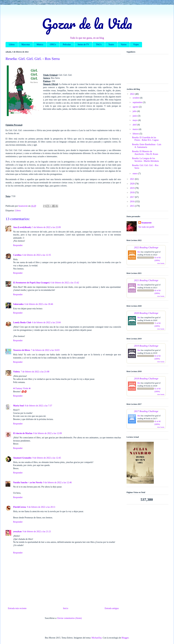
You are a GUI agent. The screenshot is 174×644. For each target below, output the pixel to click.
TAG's (99, 45)
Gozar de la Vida (87, 24)
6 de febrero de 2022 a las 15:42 (65, 283)
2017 (133, 197)
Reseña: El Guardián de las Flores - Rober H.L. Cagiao (145, 139)
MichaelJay (97, 638)
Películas (67, 45)
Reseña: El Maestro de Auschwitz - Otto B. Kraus (145, 153)
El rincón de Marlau (23, 433)
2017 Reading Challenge (146, 411)
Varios (124, 45)
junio (135, 116)
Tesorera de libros (22, 350)
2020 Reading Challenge (146, 313)
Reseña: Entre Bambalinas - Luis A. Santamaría (147, 146)
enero (135, 174)
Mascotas (26, 45)
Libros (12, 45)
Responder (18, 245)
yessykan (17, 532)
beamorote (147, 223)
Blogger (125, 638)
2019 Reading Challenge (146, 346)
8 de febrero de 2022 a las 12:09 (48, 433)
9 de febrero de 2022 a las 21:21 (37, 532)
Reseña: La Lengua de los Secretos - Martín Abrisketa (145, 160)
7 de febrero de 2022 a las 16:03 (45, 350)
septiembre (138, 102)
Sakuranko (18, 304)
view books (161, 263)
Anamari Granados (22, 458)
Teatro (111, 45)
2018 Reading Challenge (146, 378)
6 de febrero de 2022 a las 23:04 (46, 322)
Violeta (16, 372)
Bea (139, 252)
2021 (133, 179)
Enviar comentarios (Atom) (70, 618)
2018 (133, 193)
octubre (136, 98)
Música (40, 45)
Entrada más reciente (17, 608)
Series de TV (83, 45)
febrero (136, 134)
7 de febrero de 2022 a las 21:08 (35, 372)
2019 (133, 188)
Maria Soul (18, 406)
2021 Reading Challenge (146, 280)
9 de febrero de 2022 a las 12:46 (57, 482)
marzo (136, 129)
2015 (133, 206)
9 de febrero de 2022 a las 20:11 (41, 507)
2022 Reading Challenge (146, 247)
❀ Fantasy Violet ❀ (22, 388)
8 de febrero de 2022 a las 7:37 (38, 406)
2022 (133, 94)
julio (135, 111)
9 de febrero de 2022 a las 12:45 (47, 458)
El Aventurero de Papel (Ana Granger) (31, 283)
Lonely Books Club (22, 322)
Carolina (17, 255)
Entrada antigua (112, 608)
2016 (133, 202)
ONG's (53, 45)
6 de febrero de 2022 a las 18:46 (39, 304)
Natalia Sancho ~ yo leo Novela (28, 482)
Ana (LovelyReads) (22, 227)
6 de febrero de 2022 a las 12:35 (37, 255)
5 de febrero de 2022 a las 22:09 (47, 227)
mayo (135, 120)
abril (135, 125)
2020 (133, 184)
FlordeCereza (20, 507)
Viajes (136, 45)
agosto (136, 107)
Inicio (66, 608)
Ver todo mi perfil (146, 227)
